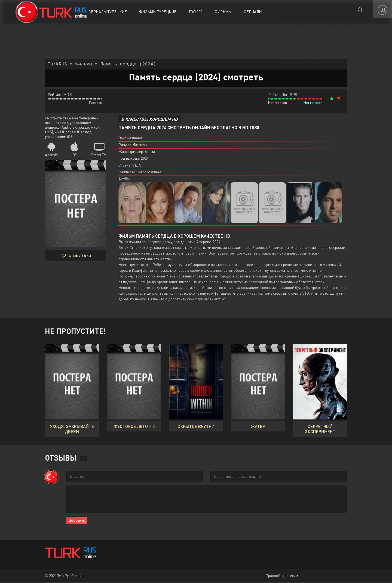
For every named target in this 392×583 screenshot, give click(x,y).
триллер (136, 152)
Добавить (76, 521)
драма (150, 152)
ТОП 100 (195, 12)
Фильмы (223, 12)
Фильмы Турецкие (158, 12)
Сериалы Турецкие (108, 12)
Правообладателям (282, 577)
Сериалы (253, 12)
